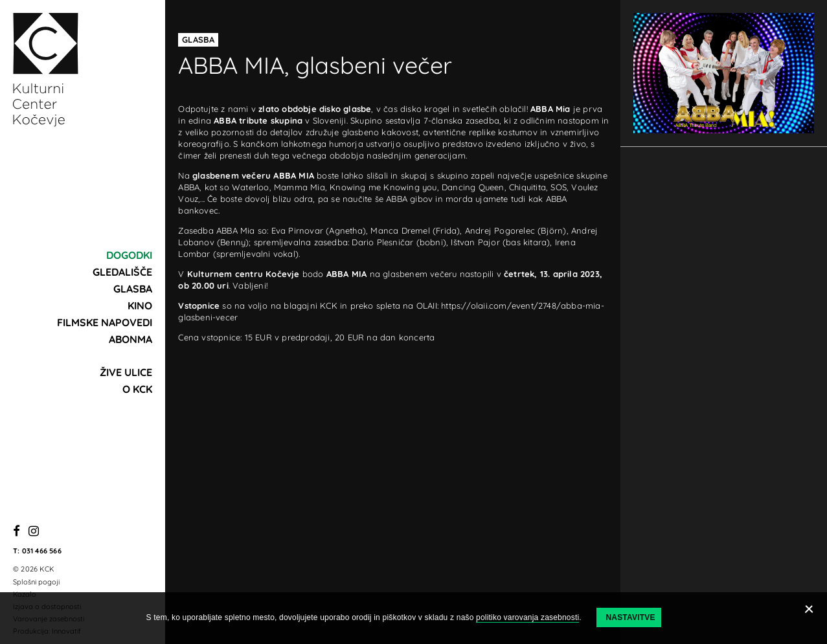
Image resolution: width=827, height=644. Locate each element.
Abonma (130, 339)
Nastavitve (630, 617)
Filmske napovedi (105, 322)
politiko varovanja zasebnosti (527, 617)
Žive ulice (126, 372)
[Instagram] (34, 532)
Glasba (133, 289)
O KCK (137, 389)
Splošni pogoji (36, 582)
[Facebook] (17, 532)
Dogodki (129, 255)
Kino (140, 305)
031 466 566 (42, 551)
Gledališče (122, 272)
